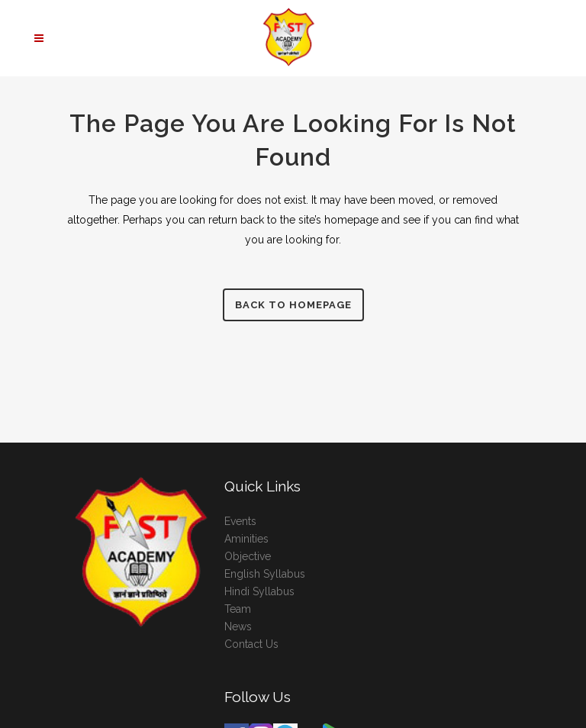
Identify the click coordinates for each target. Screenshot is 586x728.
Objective (248, 556)
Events (240, 521)
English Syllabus (265, 574)
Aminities (246, 539)
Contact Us (251, 644)
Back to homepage (293, 305)
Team (238, 609)
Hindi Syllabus (259, 591)
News (238, 627)
